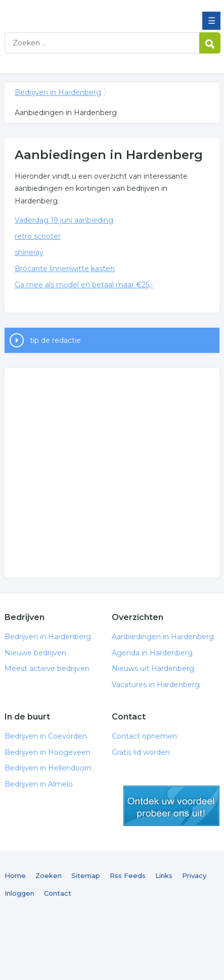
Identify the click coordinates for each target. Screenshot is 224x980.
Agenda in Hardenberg (152, 653)
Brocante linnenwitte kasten (65, 269)
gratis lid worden (171, 806)
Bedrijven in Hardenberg (78, 12)
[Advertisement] (95, 473)
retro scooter (38, 236)
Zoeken (49, 875)
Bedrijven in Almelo (39, 784)
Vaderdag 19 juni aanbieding (64, 220)
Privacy (194, 875)
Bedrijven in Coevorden (46, 736)
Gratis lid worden (141, 752)
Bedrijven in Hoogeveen (48, 752)
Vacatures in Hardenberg (156, 685)
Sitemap (86, 875)
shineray (29, 252)
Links (164, 875)
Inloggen (19, 893)
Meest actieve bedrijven (47, 668)
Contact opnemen (144, 736)
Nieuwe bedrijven (35, 653)
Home (15, 875)
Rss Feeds (128, 875)
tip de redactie (55, 340)
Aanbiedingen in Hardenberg (163, 637)
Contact (58, 893)
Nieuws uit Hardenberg (153, 668)
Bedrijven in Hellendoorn (48, 768)
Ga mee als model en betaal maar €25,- (84, 285)
